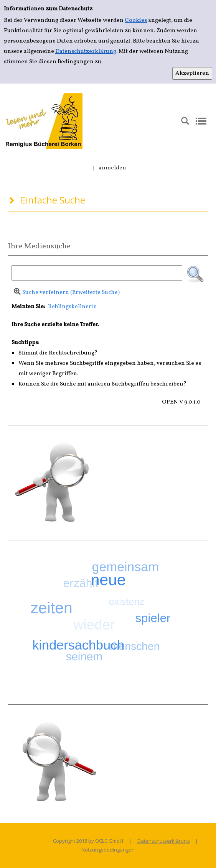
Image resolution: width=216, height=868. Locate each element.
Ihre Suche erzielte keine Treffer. (55, 325)
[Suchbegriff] (97, 273)
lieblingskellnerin (73, 307)
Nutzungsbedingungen (108, 850)
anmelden (112, 168)
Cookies (136, 21)
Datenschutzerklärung (86, 52)
